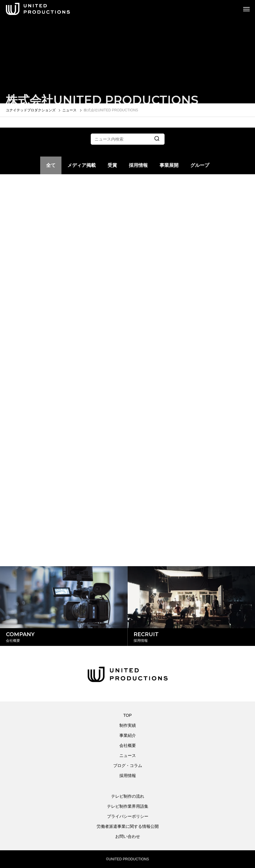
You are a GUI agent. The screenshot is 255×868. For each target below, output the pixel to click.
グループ (200, 165)
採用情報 (138, 165)
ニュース (128, 755)
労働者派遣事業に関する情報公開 (128, 826)
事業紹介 (128, 735)
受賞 (112, 165)
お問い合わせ (128, 836)
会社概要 (128, 745)
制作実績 (128, 725)
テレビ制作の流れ (128, 796)
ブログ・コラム (128, 766)
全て (51, 165)
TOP (128, 715)
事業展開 (169, 165)
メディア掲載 (82, 165)
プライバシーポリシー (128, 816)
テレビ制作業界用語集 (128, 806)
